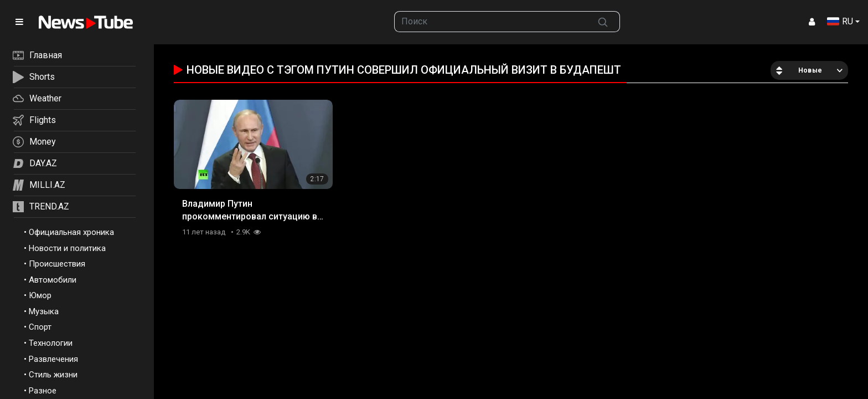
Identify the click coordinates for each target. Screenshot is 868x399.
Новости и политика (67, 248)
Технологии (51, 343)
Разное (43, 391)
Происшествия (57, 264)
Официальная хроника (71, 232)
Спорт (40, 327)
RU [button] (840, 21)
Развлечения (53, 359)
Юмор (40, 295)
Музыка (44, 311)
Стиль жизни (53, 375)
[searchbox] (491, 22)
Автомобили (53, 280)
